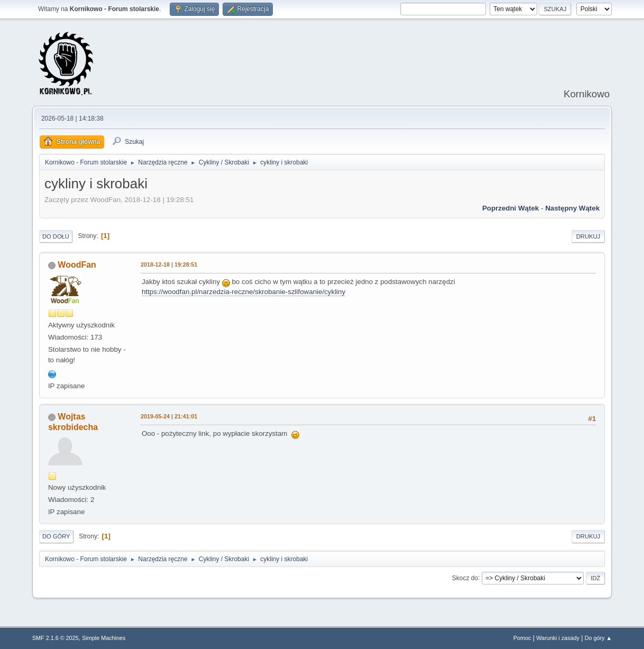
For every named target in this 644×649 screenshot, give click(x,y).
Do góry (56, 536)
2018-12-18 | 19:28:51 (169, 264)
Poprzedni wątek (510, 208)
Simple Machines (104, 638)
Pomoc (522, 638)
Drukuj (588, 236)
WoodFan (77, 265)
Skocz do (465, 578)
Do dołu (56, 236)
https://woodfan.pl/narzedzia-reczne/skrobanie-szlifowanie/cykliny (243, 292)
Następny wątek (572, 208)
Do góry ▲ (598, 638)
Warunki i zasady (558, 638)
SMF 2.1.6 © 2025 (56, 638)
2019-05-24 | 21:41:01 (169, 416)
